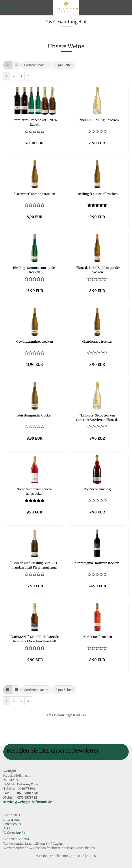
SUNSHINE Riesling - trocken (97, 120)
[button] (8, 65)
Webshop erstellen (49, 856)
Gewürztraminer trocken (35, 342)
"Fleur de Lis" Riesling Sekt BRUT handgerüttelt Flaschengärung (34, 565)
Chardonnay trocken (97, 342)
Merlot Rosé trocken (97, 637)
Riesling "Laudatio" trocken (97, 194)
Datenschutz (12, 824)
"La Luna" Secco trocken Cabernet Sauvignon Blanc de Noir (97, 417)
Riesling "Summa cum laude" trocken (35, 270)
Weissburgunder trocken (34, 415)
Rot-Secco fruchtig (97, 489)
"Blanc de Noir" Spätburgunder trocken (97, 270)
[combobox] (36, 65)
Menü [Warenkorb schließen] (7, 7)
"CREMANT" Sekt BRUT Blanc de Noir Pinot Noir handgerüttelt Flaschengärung (35, 639)
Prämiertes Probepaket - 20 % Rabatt (35, 122)
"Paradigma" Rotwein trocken (97, 563)
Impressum (12, 820)
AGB (7, 828)
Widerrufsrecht (14, 833)
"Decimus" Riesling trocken (35, 194)
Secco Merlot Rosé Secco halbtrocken (34, 491)
